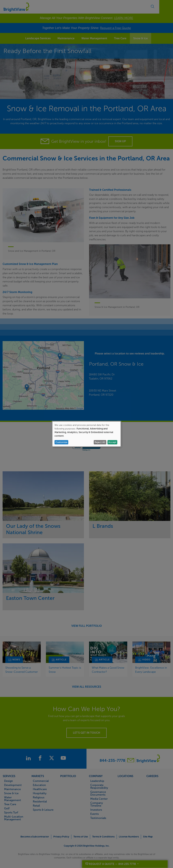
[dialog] (86, 434)
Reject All (100, 442)
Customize (61, 442)
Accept (112, 442)
